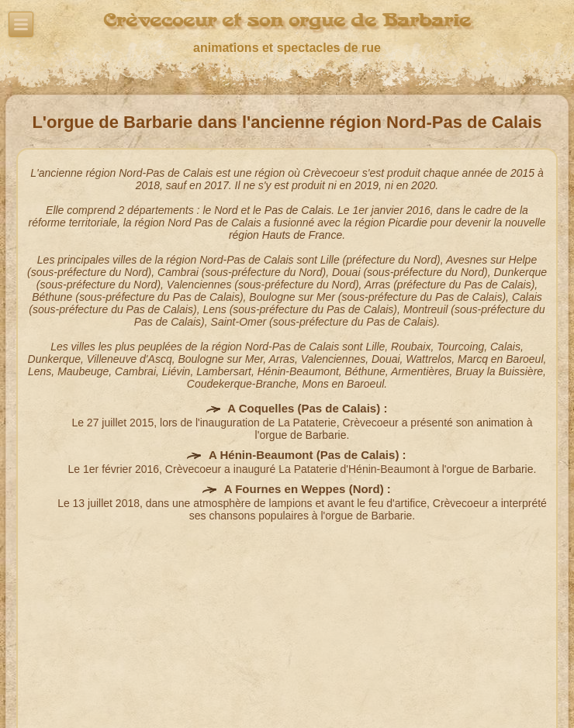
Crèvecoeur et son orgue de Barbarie (287, 21)
